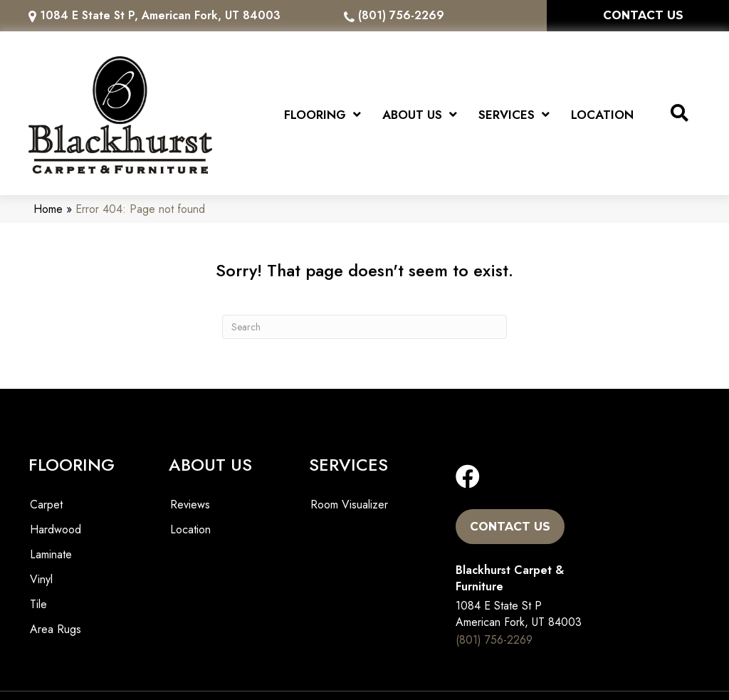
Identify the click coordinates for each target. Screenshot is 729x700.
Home (48, 205)
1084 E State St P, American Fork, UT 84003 (160, 15)
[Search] (364, 323)
